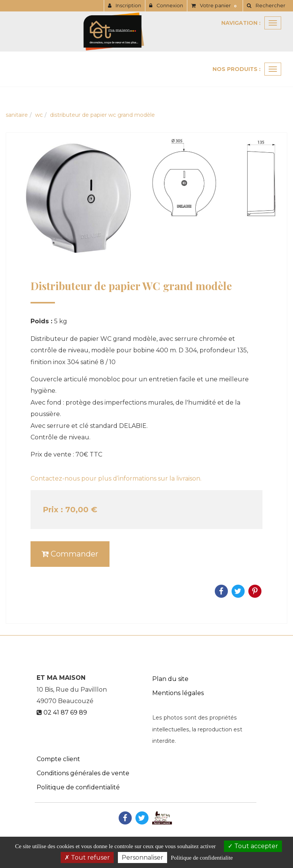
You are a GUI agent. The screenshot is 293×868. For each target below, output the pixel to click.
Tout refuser (87, 858)
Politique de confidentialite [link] (202, 858)
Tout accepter (253, 846)
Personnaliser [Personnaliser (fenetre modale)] (142, 858)
